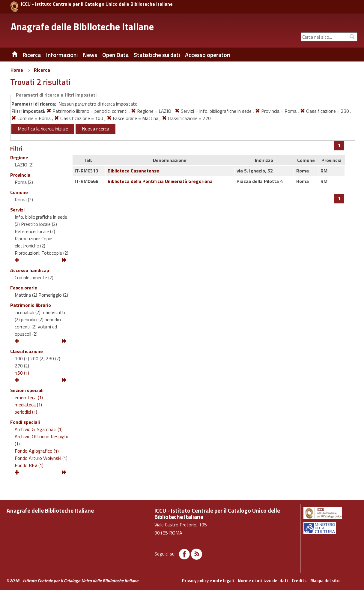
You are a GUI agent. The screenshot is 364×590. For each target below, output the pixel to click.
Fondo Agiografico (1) (37, 451)
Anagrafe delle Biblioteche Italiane (82, 27)
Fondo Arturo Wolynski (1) (41, 458)
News (90, 55)
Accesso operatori (208, 55)
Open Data (115, 55)
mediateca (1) (28, 405)
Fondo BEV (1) (29, 465)
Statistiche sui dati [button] (157, 55)
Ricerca (42, 70)
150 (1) (22, 373)
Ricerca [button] (32, 55)
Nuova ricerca (95, 129)
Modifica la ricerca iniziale (43, 129)
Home (17, 70)
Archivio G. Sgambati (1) (39, 429)
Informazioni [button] (62, 55)
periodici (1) (26, 412)
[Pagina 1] (339, 145)
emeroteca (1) (29, 397)
